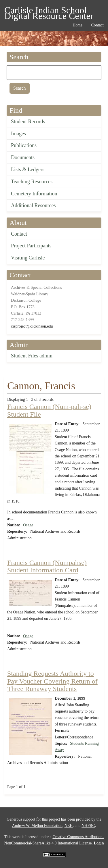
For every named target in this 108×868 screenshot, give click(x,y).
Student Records (28, 122)
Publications (24, 145)
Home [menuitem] (77, 25)
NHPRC (88, 826)
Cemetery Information (34, 194)
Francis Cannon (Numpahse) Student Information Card (47, 566)
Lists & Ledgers (28, 170)
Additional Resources (33, 205)
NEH (69, 826)
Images (18, 134)
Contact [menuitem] (97, 25)
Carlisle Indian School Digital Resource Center (49, 11)
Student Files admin (32, 356)
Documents (23, 157)
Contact (19, 234)
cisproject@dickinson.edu (32, 326)
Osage (28, 525)
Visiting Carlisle (28, 258)
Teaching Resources (32, 182)
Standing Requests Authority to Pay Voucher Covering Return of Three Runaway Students (52, 681)
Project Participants (31, 246)
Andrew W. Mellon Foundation (37, 826)
